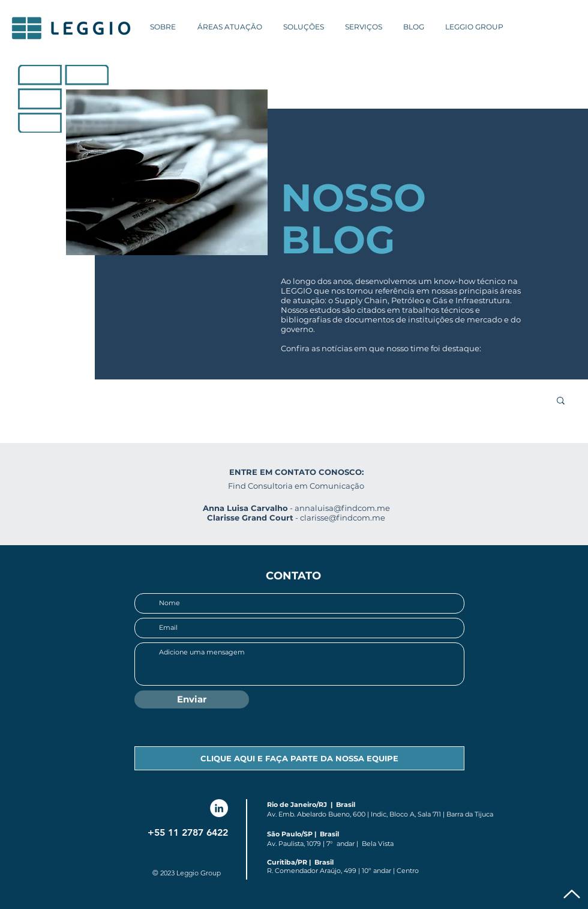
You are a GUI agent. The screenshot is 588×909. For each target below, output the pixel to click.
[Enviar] (192, 699)
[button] (561, 401)
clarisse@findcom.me (343, 518)
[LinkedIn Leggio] (219, 808)
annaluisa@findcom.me (342, 508)
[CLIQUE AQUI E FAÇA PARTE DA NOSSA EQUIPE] (299, 758)
